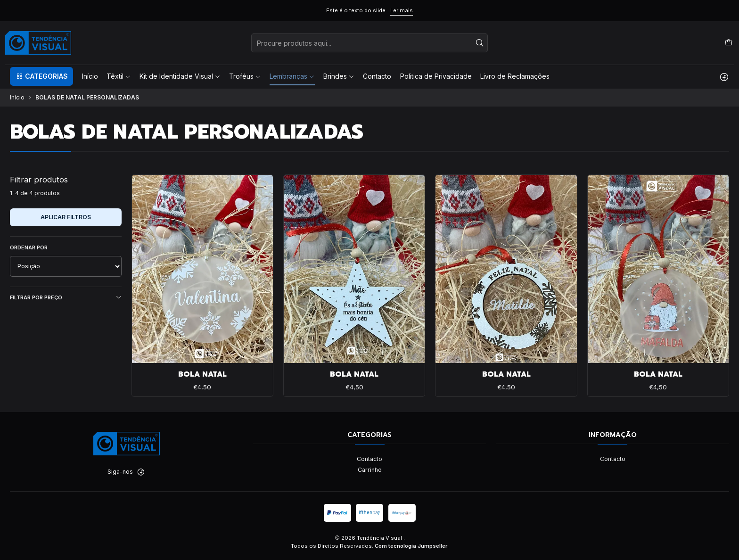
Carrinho (370, 470)
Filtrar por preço (66, 298)
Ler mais (402, 10)
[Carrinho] (728, 43)
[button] (41, 76)
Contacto (369, 459)
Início (17, 98)
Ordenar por (29, 247)
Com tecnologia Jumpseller (411, 546)
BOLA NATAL (202, 375)
